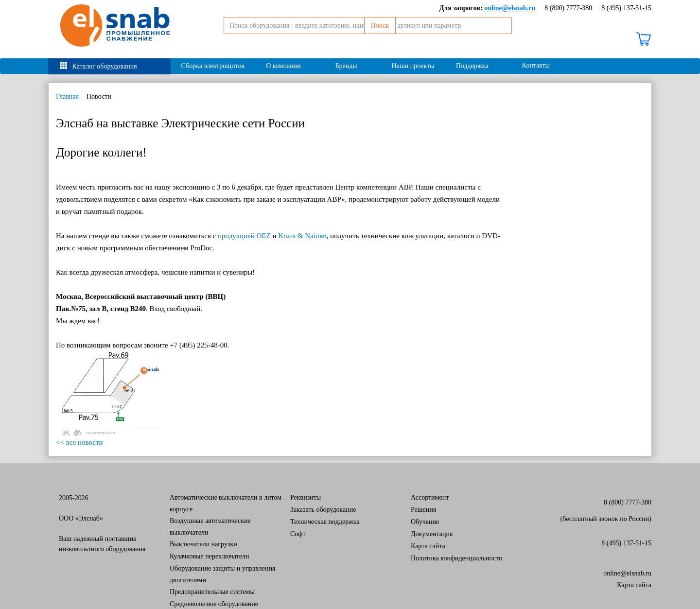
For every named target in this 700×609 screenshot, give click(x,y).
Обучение (425, 522)
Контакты (536, 65)
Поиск (512, 37)
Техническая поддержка (325, 522)
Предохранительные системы (212, 592)
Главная (67, 96)
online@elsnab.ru (627, 573)
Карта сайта (428, 546)
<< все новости (79, 442)
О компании (283, 66)
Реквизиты (306, 497)
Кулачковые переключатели (210, 556)
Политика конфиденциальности (457, 558)
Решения (423, 510)
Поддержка (472, 66)
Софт (298, 534)
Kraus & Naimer (302, 236)
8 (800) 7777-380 (568, 8)
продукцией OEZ (244, 236)
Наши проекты (413, 66)
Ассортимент (430, 497)
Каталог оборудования (105, 66)
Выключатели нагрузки (203, 544)
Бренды (346, 66)
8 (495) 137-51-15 (626, 8)
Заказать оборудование (323, 510)
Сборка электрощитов (213, 66)
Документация (432, 534)
